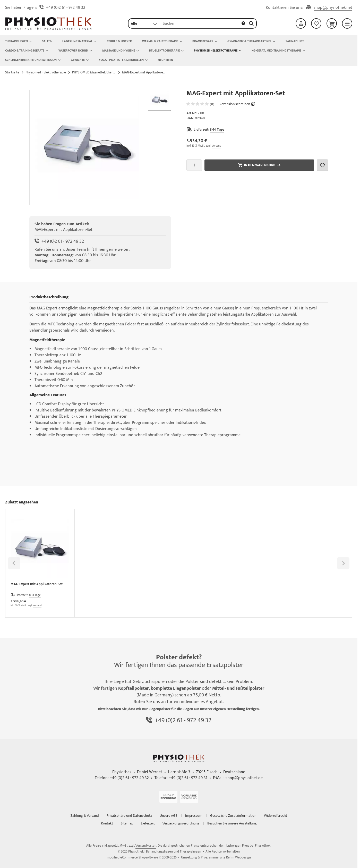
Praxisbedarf (205, 41)
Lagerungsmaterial (79, 41)
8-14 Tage (217, 129)
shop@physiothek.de (244, 778)
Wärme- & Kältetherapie (162, 41)
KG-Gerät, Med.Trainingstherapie (278, 50)
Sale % (47, 41)
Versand (216, 146)
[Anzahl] (194, 165)
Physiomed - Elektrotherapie (218, 50)
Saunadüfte (295, 41)
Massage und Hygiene (121, 50)
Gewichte (80, 60)
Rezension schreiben (235, 104)
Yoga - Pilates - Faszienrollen (123, 60)
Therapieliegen (18, 41)
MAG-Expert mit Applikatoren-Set (37, 584)
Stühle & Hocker (119, 41)
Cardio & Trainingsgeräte (27, 50)
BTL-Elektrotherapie (166, 50)
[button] (144, 23)
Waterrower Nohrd (75, 50)
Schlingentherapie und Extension (33, 60)
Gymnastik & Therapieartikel (251, 41)
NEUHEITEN (165, 60)
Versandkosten (146, 846)
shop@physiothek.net (333, 8)
